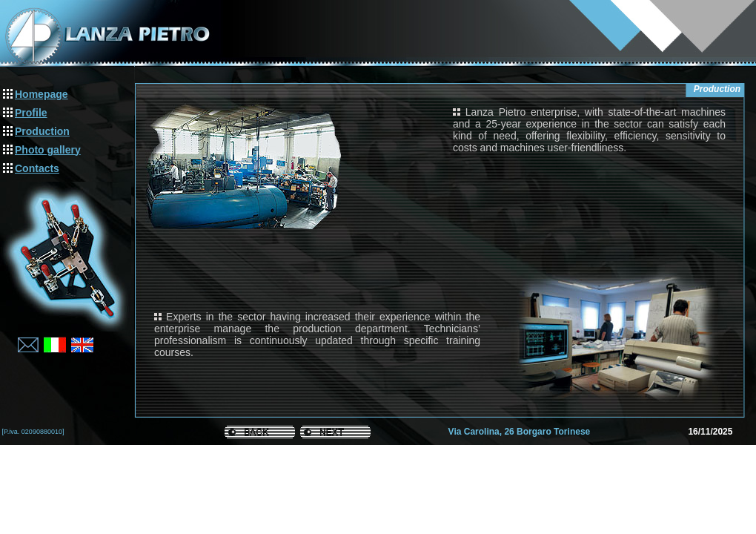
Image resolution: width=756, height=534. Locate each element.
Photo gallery (48, 150)
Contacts (37, 168)
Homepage (42, 94)
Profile (31, 113)
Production (42, 131)
